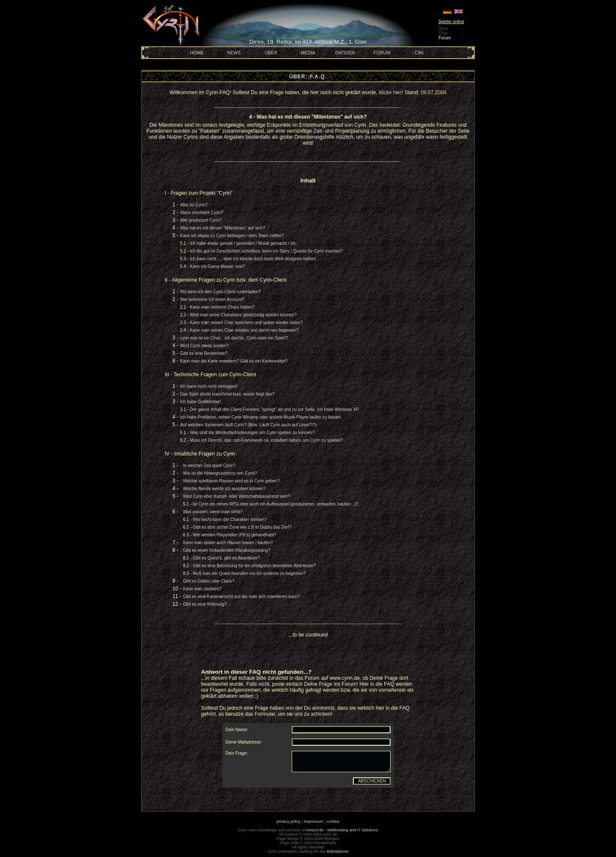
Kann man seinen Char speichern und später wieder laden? (246, 323)
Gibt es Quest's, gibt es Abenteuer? (226, 558)
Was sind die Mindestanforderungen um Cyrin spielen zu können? (252, 433)
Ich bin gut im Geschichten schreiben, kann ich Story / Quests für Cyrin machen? (266, 251)
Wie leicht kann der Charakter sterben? (230, 519)
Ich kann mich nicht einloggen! (209, 386)
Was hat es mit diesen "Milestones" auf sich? (222, 228)
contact (333, 821)
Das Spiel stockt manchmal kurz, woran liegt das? (227, 394)
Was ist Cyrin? (194, 205)
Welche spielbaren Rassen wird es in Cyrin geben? (231, 481)
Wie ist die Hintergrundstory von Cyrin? (220, 473)
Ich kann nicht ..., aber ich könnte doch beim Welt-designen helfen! (253, 259)
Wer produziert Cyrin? (201, 220)
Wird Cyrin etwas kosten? (204, 346)
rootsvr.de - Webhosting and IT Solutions (342, 830)
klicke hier (390, 92)
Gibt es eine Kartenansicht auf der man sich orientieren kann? (242, 597)
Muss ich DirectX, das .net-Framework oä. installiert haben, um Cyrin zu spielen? (267, 440)
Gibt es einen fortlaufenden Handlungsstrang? (227, 550)
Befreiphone (338, 851)
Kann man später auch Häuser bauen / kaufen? (228, 543)
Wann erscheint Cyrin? (202, 213)
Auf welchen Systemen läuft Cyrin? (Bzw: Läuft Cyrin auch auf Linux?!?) (248, 425)
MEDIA (308, 53)
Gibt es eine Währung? (205, 604)
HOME (197, 53)
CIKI (419, 53)
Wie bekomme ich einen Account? (212, 299)
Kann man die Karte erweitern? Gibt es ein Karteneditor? (234, 361)
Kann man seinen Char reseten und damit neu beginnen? (244, 330)
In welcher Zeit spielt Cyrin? (209, 466)
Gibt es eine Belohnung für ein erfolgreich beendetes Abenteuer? (254, 566)
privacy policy (289, 821)
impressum (314, 821)
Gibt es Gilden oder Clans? (209, 581)
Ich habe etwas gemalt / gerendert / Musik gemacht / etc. (244, 243)
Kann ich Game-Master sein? (218, 266)
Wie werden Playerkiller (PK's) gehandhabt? (234, 535)
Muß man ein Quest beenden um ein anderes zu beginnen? (249, 573)
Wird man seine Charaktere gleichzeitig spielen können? (243, 315)
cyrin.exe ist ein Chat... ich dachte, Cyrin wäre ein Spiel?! (234, 338)
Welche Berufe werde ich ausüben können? (224, 489)
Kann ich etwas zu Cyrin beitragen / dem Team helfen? (232, 236)
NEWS (234, 53)
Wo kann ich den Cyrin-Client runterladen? (220, 292)
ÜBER (271, 53)
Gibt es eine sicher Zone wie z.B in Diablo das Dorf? (242, 527)
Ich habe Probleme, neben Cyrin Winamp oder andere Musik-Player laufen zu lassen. (261, 417)
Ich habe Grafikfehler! (201, 402)
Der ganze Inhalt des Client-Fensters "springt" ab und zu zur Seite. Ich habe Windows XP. (275, 409)
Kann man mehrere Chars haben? (222, 307)
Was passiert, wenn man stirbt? (213, 512)
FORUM (382, 53)
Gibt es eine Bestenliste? (204, 353)
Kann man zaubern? (202, 589)
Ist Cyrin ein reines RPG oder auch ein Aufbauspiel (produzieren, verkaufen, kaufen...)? (275, 504)
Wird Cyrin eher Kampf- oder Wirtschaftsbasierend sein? (237, 496)
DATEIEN (345, 53)
